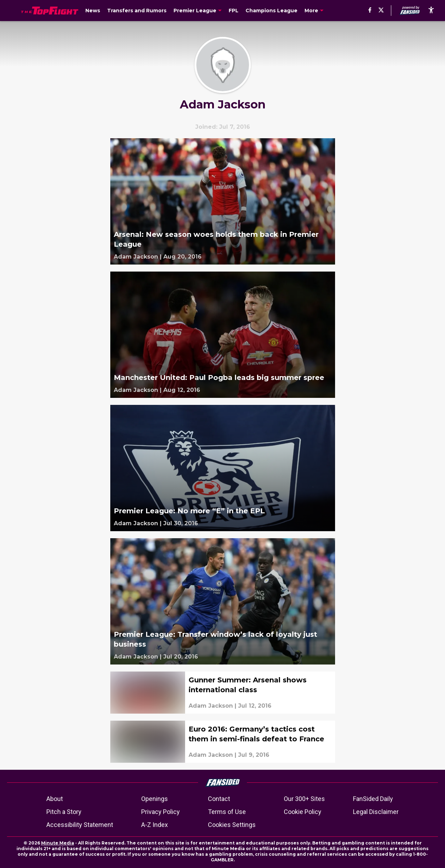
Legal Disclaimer (376, 812)
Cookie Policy (303, 812)
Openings (155, 799)
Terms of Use (227, 812)
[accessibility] (431, 11)
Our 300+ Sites (304, 799)
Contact (219, 799)
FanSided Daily (373, 799)
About (55, 799)
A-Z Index (155, 825)
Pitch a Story (64, 812)
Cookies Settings (232, 825)
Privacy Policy (161, 812)
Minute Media (58, 843)
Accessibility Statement (80, 825)
